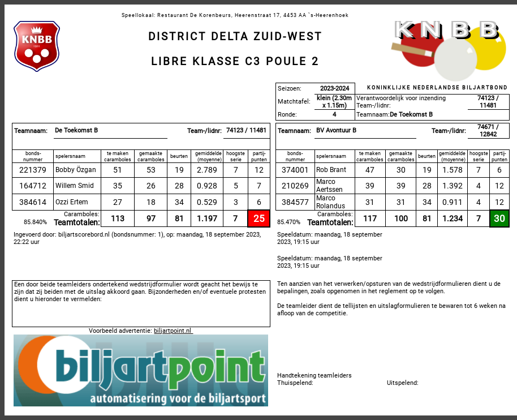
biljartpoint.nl (173, 331)
